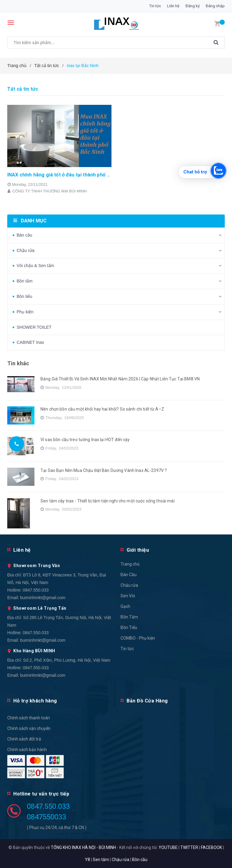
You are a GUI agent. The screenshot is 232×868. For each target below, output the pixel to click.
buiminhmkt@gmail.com (43, 598)
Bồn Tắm (129, 617)
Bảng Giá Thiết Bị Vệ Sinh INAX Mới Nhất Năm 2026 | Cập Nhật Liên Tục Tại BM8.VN (120, 379)
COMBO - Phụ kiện (138, 638)
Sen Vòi (128, 596)
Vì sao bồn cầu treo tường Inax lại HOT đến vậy (85, 440)
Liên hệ (173, 6)
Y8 (87, 860)
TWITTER (189, 847)
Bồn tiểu (24, 296)
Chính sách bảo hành (27, 750)
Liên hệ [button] (22, 550)
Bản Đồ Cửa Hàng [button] (147, 701)
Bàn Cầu (129, 575)
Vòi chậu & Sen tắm (35, 266)
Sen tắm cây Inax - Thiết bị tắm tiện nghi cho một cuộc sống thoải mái (108, 501)
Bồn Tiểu (129, 628)
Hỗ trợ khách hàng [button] (35, 701)
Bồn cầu (140, 860)
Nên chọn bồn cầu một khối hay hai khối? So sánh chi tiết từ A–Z (102, 409)
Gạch (125, 606)
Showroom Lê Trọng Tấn (40, 608)
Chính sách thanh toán (29, 718)
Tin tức (155, 6)
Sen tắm (101, 860)
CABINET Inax (30, 342)
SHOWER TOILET (34, 327)
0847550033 (47, 817)
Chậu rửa (26, 250)
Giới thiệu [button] (138, 550)
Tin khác (18, 363)
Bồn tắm (25, 281)
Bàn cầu (24, 235)
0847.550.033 (36, 590)
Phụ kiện (25, 312)
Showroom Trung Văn (37, 566)
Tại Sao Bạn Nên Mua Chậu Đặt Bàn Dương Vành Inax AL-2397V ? (104, 470)
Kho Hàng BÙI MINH (34, 651)
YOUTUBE (168, 847)
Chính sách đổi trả (24, 739)
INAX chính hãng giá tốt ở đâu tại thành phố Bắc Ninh (67, 175)
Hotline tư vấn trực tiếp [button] (41, 794)
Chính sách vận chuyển (29, 728)
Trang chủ (130, 564)
